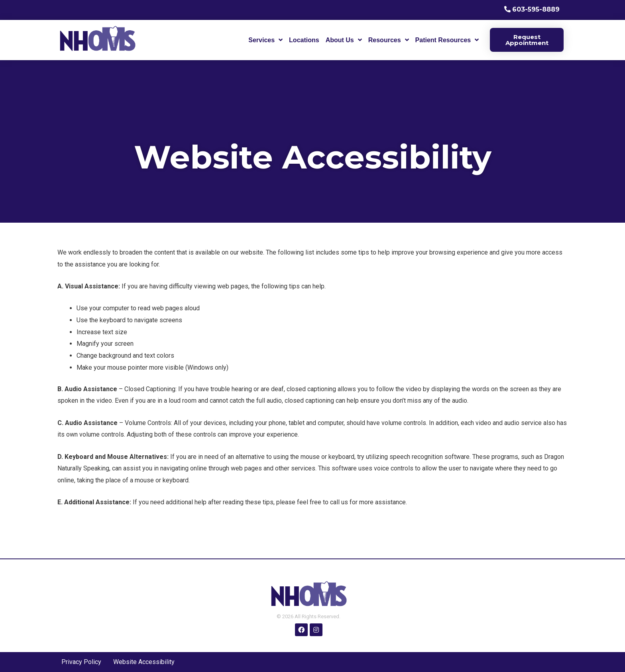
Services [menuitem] (261, 40)
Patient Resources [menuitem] (443, 40)
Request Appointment (527, 40)
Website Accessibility (144, 662)
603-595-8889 (536, 10)
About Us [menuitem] (340, 40)
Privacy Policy (81, 662)
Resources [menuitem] (385, 40)
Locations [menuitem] (304, 40)
